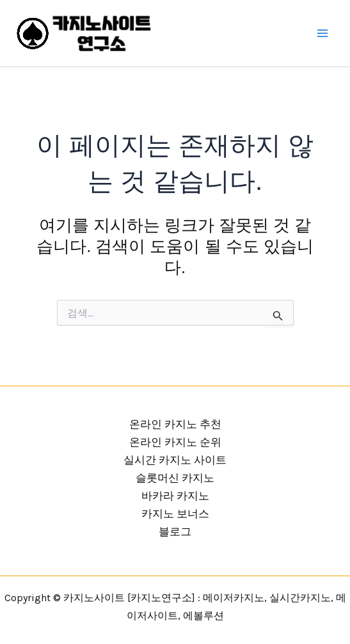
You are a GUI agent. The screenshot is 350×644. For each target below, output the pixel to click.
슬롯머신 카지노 (175, 478)
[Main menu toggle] (323, 33)
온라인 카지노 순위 (175, 442)
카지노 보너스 (175, 514)
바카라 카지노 (175, 496)
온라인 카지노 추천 (175, 424)
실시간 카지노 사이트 (175, 460)
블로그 (175, 531)
